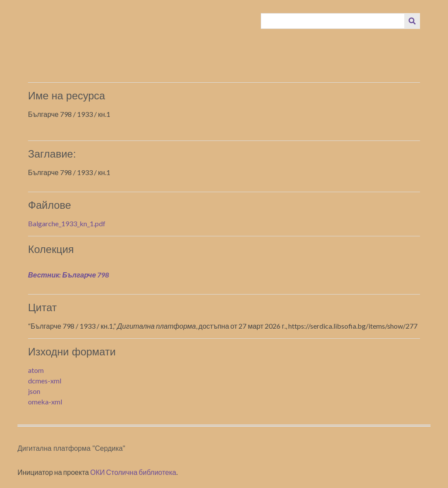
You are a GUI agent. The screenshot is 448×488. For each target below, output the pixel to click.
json (34, 391)
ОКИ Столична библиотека (133, 472)
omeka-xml (45, 402)
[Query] (333, 21)
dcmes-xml (45, 381)
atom (36, 370)
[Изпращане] (412, 21)
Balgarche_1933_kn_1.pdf (67, 223)
